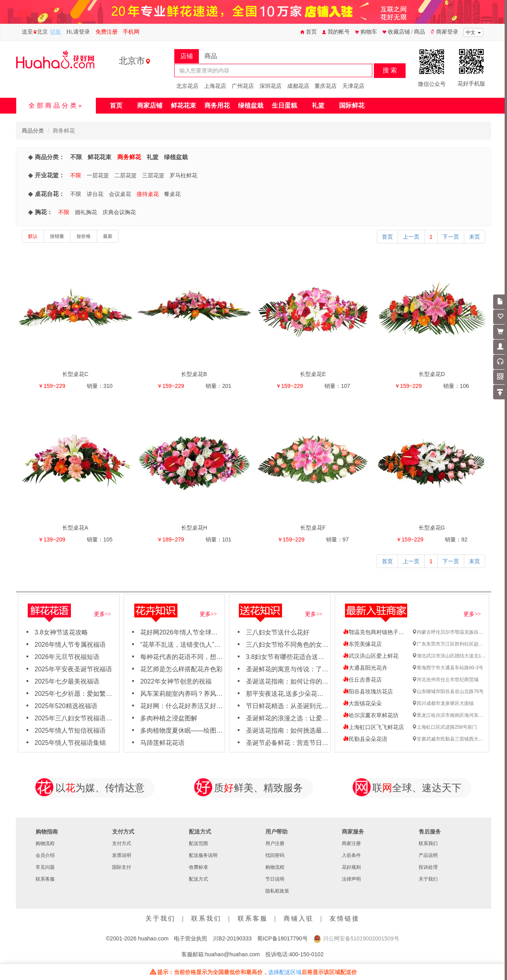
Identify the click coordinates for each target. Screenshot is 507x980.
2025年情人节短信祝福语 (70, 730)
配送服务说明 (203, 855)
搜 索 (390, 70)
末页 (475, 237)
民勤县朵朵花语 (365, 739)
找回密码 (275, 855)
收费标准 (198, 867)
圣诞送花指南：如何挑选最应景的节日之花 (306, 730)
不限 (76, 157)
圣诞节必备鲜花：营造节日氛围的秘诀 (300, 743)
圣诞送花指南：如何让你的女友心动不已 (303, 681)
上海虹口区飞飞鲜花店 (374, 727)
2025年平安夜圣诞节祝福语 (73, 669)
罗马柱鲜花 (183, 175)
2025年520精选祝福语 (66, 706)
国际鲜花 (352, 105)
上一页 (411, 237)
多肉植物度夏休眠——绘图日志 (185, 730)
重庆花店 (326, 86)
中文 (473, 32)
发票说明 (122, 855)
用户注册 (275, 843)
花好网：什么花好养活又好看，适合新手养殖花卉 (210, 706)
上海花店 (215, 86)
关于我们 (428, 879)
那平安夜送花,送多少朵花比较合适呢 (297, 694)
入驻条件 (351, 855)
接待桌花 (148, 194)
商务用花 (217, 105)
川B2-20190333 (232, 938)
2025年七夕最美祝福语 (67, 681)
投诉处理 (428, 867)
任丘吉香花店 (362, 680)
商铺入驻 (299, 918)
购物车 (366, 32)
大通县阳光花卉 (365, 668)
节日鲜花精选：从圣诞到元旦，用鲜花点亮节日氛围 (319, 706)
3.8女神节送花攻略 (61, 632)
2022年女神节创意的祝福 (176, 681)
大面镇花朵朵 (362, 703)
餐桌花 (172, 194)
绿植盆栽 (251, 105)
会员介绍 (45, 855)
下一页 (451, 237)
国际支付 (122, 867)
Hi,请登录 (78, 32)
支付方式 (122, 843)
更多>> (103, 614)
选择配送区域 (285, 972)
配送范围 (198, 843)
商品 (211, 56)
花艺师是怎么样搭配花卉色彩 (181, 669)
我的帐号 (336, 32)
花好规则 (351, 867)
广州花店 (243, 86)
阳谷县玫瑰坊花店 (368, 691)
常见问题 (45, 867)
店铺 (187, 56)
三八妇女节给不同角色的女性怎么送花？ (303, 645)
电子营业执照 (191, 938)
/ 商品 (418, 32)
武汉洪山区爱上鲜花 (371, 656)
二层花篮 (126, 175)
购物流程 (45, 843)
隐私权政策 (277, 891)
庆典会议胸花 (119, 212)
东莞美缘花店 (362, 644)
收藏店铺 (397, 32)
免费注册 (107, 32)
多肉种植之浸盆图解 (169, 718)
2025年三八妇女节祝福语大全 (76, 718)
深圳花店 (271, 86)
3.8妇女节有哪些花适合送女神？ (292, 657)
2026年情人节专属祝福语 (70, 645)
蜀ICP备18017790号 (282, 938)
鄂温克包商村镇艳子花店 (376, 632)
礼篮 (318, 105)
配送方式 (198, 879)
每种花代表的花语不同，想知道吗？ (191, 657)
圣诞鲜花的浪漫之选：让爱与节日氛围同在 (306, 718)
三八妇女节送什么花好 (278, 632)
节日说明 (275, 879)
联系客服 (45, 879)
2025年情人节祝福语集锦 (70, 743)
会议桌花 (120, 194)
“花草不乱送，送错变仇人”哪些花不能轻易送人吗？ (212, 645)
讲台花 (95, 194)
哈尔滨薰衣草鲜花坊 (371, 715)
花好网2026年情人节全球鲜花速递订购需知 (201, 632)
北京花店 (187, 86)
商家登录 (444, 32)
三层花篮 (153, 175)
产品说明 (428, 855)
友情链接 (345, 918)
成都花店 (298, 86)
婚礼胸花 (86, 212)
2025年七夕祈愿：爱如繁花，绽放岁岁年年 (95, 694)
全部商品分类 (53, 105)
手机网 (131, 32)
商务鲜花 (129, 157)
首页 (309, 32)
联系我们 (428, 843)
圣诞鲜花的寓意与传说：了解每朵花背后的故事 (313, 669)
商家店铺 (150, 105)
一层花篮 (98, 175)
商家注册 (351, 843)
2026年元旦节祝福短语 (67, 657)
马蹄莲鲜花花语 (162, 743)
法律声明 (351, 879)
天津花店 (353, 86)
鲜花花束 (183, 105)
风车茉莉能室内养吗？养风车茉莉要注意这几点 (207, 694)
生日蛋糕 (284, 105)
